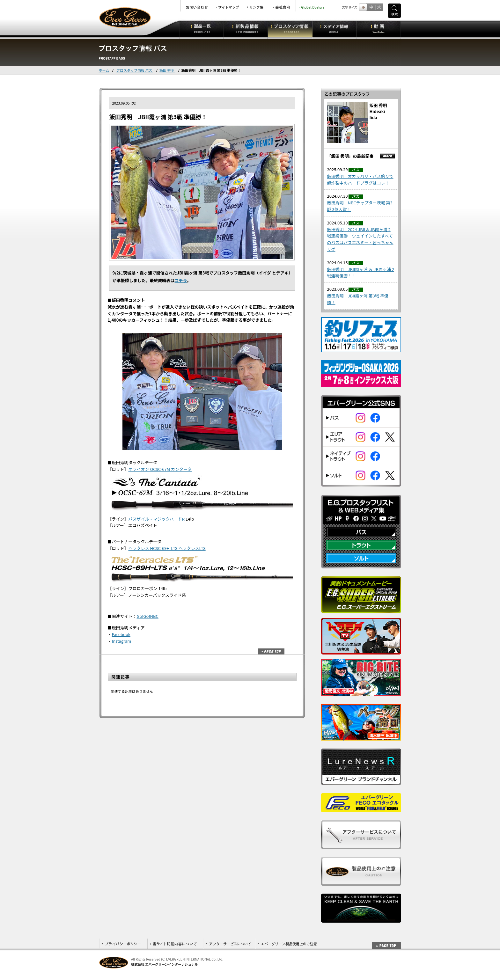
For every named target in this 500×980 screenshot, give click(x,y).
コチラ (181, 280)
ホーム (104, 70)
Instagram (122, 641)
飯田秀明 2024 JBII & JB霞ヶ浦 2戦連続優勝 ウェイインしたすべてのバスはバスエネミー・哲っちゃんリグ (360, 239)
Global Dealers (312, 6)
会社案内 (283, 6)
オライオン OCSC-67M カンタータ (160, 469)
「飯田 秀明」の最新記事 (350, 156)
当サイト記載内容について (175, 944)
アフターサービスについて (229, 944)
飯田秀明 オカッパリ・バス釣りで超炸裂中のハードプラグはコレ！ (360, 179)
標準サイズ (363, 7)
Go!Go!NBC (148, 616)
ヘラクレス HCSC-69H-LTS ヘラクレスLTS (167, 548)
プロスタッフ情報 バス (135, 70)
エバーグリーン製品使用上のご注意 (287, 944)
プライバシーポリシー (123, 944)
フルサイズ (379, 7)
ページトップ (271, 651)
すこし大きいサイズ (371, 7)
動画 (379, 29)
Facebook (121, 634)
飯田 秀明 (167, 70)
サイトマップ (228, 6)
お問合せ (197, 6)
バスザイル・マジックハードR (157, 519)
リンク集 (257, 6)
